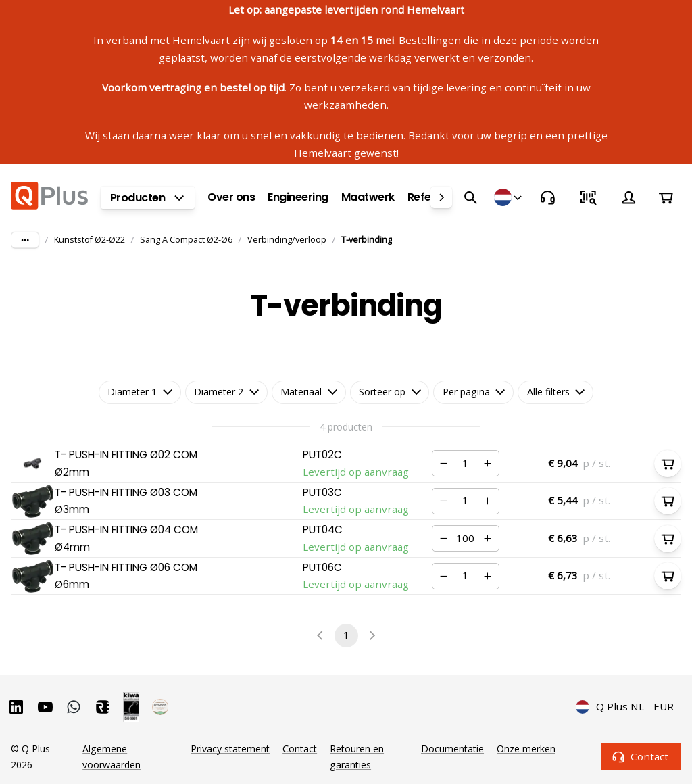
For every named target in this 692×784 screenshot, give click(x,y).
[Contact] (547, 197)
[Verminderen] (443, 464)
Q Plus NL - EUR (625, 707)
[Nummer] (465, 463)
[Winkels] (509, 197)
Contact (641, 757)
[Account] (628, 197)
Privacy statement (230, 749)
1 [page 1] (346, 636)
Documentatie (452, 749)
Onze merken (526, 749)
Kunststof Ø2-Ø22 (90, 240)
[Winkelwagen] (666, 197)
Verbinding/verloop (287, 240)
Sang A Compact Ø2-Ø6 (186, 240)
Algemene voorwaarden (112, 757)
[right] (441, 197)
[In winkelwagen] (668, 464)
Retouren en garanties (357, 757)
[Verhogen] (488, 464)
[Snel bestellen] (588, 197)
